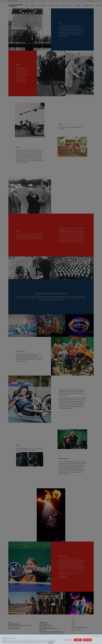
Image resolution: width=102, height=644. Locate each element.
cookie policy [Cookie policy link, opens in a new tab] (51, 643)
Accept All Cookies (87, 640)
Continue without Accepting (96, 636)
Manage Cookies (69, 640)
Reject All (78, 640)
